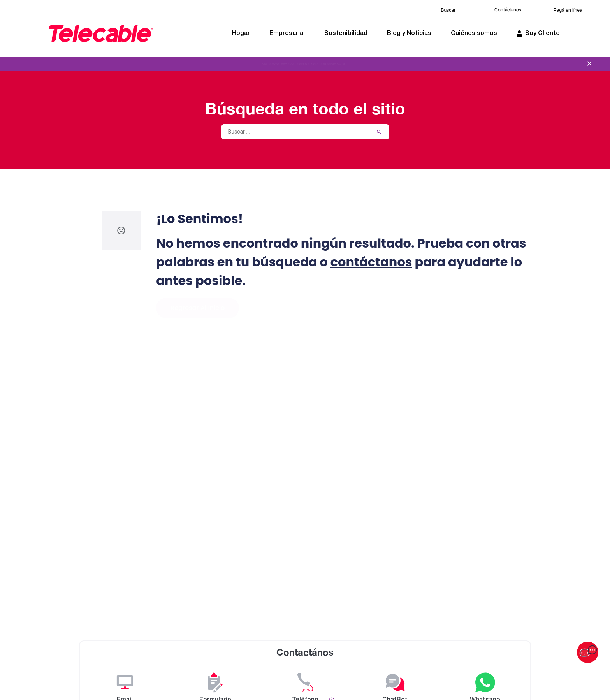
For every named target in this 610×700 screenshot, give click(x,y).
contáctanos (371, 262)
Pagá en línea (568, 10)
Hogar (241, 33)
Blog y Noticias (409, 33)
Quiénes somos (474, 33)
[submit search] (379, 132)
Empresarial (287, 33)
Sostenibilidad (346, 33)
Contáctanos (508, 10)
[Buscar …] (294, 132)
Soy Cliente (538, 33)
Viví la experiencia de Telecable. (305, 64)
